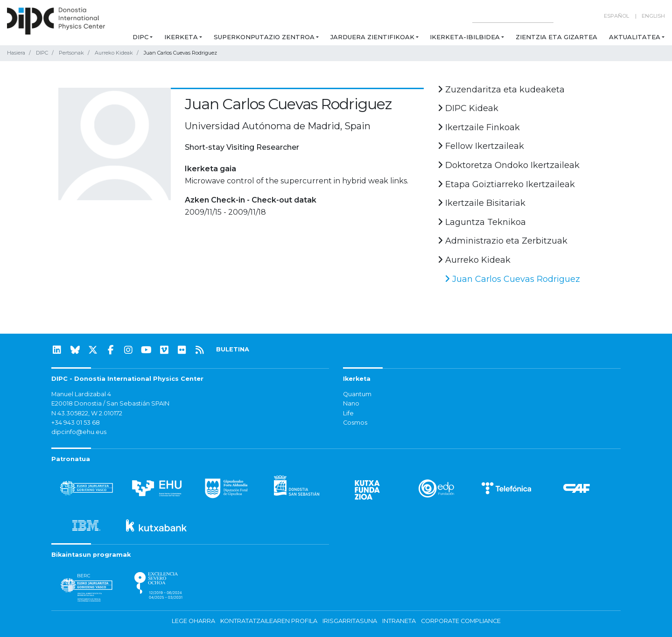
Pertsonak (71, 53)
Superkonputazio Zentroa (264, 37)
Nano (351, 403)
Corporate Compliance (461, 621)
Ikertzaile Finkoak (479, 127)
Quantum (357, 394)
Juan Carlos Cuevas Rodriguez (512, 279)
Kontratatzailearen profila (269, 621)
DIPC (140, 37)
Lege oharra (193, 621)
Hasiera (16, 53)
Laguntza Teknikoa (482, 222)
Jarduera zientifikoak (372, 37)
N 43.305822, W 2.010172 (87, 413)
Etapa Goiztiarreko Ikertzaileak (506, 184)
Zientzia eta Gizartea (556, 37)
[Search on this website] (513, 16)
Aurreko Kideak (114, 53)
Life (348, 413)
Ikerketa (181, 37)
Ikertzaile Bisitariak (482, 203)
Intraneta (399, 621)
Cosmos (355, 423)
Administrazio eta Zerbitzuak (503, 241)
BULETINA (233, 349)
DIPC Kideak (468, 108)
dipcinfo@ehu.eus (79, 432)
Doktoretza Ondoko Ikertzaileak (509, 165)
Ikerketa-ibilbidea (465, 37)
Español (616, 16)
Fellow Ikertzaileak (481, 146)
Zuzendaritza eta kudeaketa (501, 90)
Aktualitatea (635, 37)
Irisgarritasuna (350, 621)
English (653, 16)
